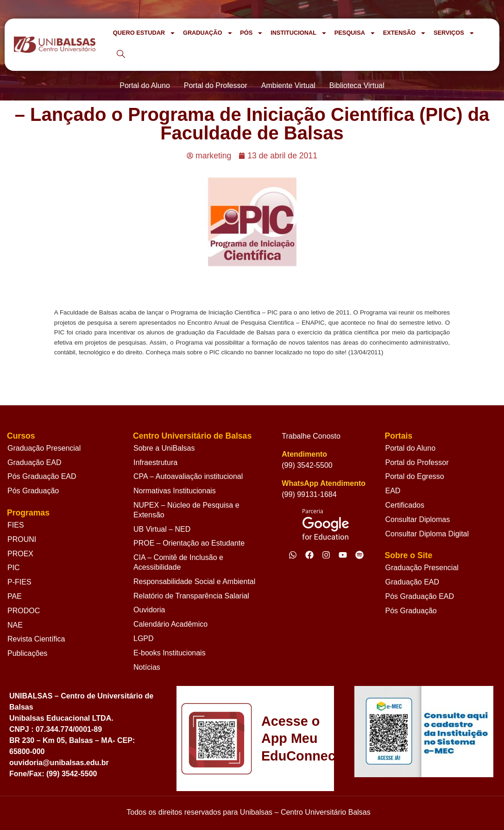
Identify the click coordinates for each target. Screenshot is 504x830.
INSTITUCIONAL (299, 33)
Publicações (27, 653)
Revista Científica (36, 639)
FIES (16, 525)
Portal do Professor (417, 462)
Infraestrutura (155, 462)
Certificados (405, 505)
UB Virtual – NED (162, 529)
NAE (15, 625)
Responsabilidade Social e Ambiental (194, 582)
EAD (393, 491)
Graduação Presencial (44, 448)
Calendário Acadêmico (170, 624)
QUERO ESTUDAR (144, 33)
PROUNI (22, 539)
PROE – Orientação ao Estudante (189, 543)
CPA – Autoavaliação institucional (188, 476)
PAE (15, 596)
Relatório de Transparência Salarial (191, 596)
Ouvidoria (149, 610)
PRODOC (24, 611)
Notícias (147, 667)
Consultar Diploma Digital (427, 534)
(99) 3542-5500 (307, 465)
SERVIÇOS (454, 33)
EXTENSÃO (405, 33)
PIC (14, 568)
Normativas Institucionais (175, 491)
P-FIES (19, 582)
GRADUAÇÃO (208, 33)
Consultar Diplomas (418, 519)
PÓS (252, 33)
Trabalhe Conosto (311, 436)
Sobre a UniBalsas (164, 448)
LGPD (144, 638)
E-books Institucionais (170, 653)
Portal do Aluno (411, 448)
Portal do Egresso (415, 476)
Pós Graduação (33, 491)
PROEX (20, 554)
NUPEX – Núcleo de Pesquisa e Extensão (186, 510)
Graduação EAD (35, 462)
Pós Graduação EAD (42, 476)
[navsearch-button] (121, 55)
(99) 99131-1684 (309, 494)
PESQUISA (355, 33)
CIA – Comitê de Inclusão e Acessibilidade (178, 562)
